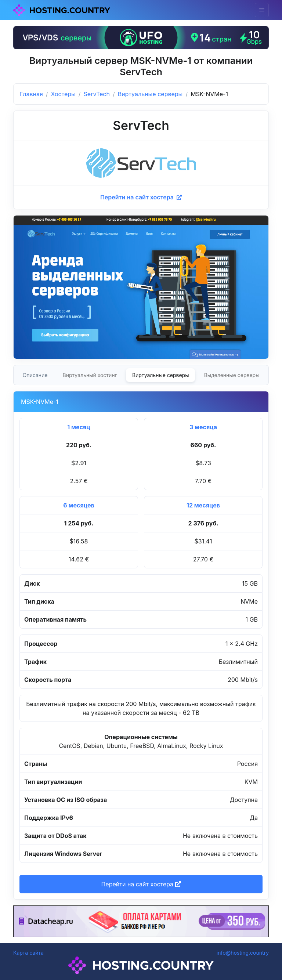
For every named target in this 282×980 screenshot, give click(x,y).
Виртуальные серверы (150, 94)
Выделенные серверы (232, 375)
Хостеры (63, 94)
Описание (35, 375)
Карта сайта (28, 953)
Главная (31, 94)
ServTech (97, 94)
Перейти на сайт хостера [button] (141, 884)
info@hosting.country (243, 953)
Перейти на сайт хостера (141, 197)
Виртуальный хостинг (90, 375)
